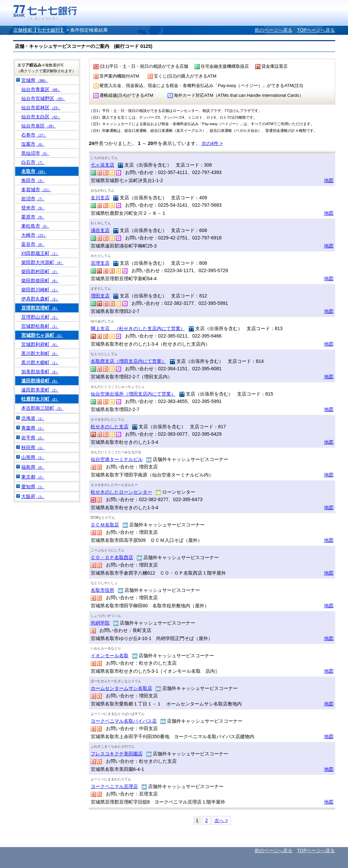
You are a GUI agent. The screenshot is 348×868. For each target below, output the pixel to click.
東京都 (33, 477)
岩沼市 (33, 199)
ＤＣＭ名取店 (105, 525)
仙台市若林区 (41, 108)
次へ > (221, 820)
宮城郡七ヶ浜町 (42, 335)
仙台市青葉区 (41, 89)
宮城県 (35, 80)
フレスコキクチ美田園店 (117, 754)
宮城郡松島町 (40, 326)
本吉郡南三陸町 (42, 408)
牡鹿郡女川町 (40, 399)
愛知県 (33, 487)
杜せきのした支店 (110, 427)
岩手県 (33, 438)
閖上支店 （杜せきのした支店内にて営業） (138, 328)
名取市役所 (103, 590)
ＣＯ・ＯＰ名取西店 (112, 557)
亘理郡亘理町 (40, 308)
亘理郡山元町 (40, 317)
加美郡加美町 (40, 372)
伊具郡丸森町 (40, 299)
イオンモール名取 (110, 656)
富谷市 (33, 244)
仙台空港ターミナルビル (117, 459)
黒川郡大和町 (40, 353)
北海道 (33, 418)
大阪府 (33, 496)
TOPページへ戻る (316, 30)
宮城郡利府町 (40, 344)
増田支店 (100, 296)
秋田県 (33, 447)
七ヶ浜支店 (103, 165)
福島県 (33, 467)
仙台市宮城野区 (43, 98)
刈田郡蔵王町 (40, 253)
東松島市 (35, 226)
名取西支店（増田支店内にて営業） (128, 361)
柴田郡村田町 (40, 271)
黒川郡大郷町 (40, 363)
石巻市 (34, 135)
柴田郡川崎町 (40, 290)
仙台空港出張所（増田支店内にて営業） (133, 394)
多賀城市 (36, 190)
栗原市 (33, 217)
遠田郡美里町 (40, 390)
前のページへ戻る (273, 30)
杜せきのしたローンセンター (121, 492)
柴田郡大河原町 (42, 262)
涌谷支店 (100, 230)
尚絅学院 (100, 623)
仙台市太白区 (41, 117)
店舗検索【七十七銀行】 (39, 30)
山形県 (33, 457)
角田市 (33, 180)
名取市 (34, 171)
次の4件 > (212, 143)
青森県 (33, 428)
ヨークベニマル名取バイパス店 (124, 721)
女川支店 (100, 198)
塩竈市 (33, 144)
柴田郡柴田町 (40, 281)
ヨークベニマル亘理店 (114, 786)
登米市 (33, 208)
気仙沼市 (35, 153)
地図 (329, 180)
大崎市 (34, 235)
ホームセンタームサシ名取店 (121, 688)
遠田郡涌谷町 (40, 381)
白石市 (33, 162)
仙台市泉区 (39, 126)
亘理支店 (100, 263)
